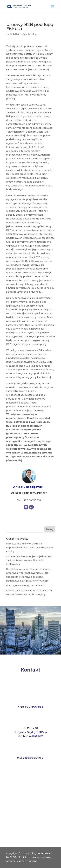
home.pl (32, 861)
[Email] (26, 507)
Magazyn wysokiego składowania (26, 586)
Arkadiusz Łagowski (29, 487)
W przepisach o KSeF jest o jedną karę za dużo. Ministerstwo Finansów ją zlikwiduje (29, 560)
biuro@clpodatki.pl (31, 758)
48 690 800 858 (32, 707)
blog (34, 34)
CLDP (13, 857)
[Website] (31, 507)
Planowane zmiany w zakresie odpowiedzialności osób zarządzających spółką (30, 548)
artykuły (26, 34)
